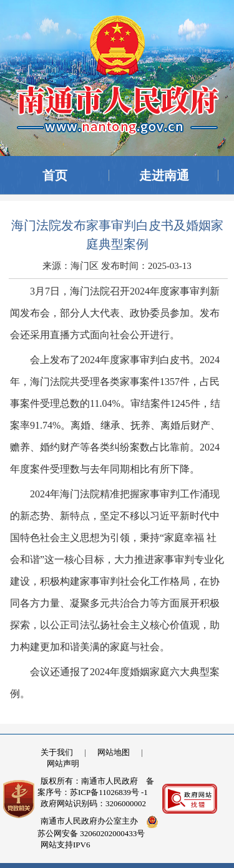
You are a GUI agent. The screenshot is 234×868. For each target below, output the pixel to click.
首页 (55, 175)
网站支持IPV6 (65, 845)
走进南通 (164, 175)
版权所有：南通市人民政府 (89, 781)
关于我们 (57, 752)
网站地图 (114, 752)
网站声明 (63, 763)
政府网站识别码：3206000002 (93, 803)
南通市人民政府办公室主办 (89, 821)
